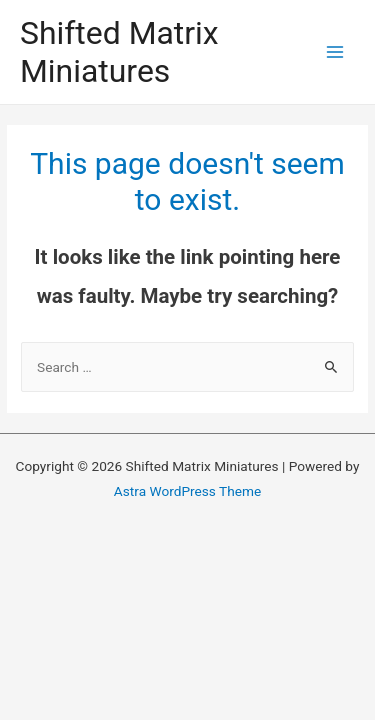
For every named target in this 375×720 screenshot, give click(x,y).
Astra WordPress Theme (187, 491)
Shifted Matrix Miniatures (119, 52)
